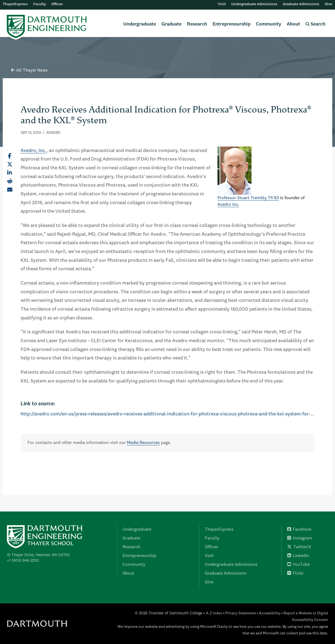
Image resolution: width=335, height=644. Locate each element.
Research (197, 24)
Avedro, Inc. (33, 151)
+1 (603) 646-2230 (23, 561)
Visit (222, 4)
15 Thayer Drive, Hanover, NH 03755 (38, 555)
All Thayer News (29, 71)
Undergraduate (140, 24)
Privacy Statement (241, 613)
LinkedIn (298, 556)
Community (269, 24)
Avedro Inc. (228, 205)
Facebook (299, 530)
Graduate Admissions (301, 4)
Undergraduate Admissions (254, 4)
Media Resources (143, 443)
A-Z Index (214, 613)
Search (316, 24)
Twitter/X (299, 547)
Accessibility (270, 613)
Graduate (171, 24)
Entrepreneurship (231, 24)
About (293, 24)
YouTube (298, 565)
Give (329, 4)
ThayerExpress (15, 4)
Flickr (295, 573)
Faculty (40, 4)
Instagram (300, 538)
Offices (57, 4)
